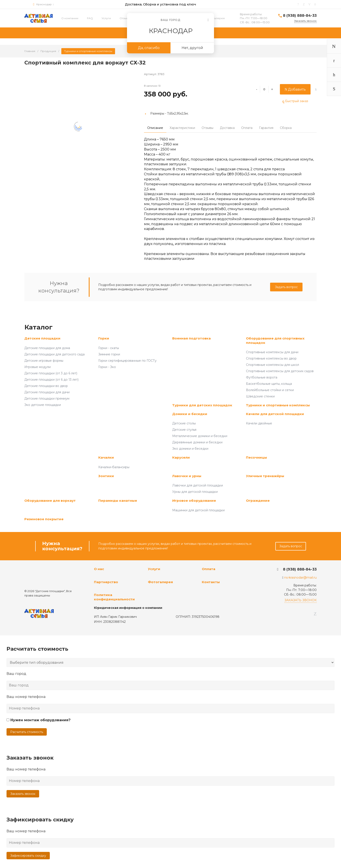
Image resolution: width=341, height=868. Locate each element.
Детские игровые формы (44, 361)
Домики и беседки (190, 414)
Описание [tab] (155, 128)
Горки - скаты (109, 348)
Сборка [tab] (286, 128)
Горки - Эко (107, 367)
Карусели (181, 457)
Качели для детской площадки (275, 414)
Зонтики (106, 476)
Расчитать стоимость (27, 732)
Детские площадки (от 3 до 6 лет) (51, 373)
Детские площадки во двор (46, 386)
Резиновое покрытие (44, 519)
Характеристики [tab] (182, 128)
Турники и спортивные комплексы (278, 405)
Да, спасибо (149, 48)
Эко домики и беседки (190, 449)
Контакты (211, 582)
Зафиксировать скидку (28, 856)
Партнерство (106, 582)
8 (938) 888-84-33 (300, 16)
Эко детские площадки (43, 405)
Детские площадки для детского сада (54, 354)
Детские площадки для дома (47, 348)
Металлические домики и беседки (200, 436)
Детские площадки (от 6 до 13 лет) (51, 380)
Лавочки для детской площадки (198, 485)
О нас (99, 569)
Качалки (106, 457)
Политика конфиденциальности (114, 597)
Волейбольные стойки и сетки (270, 390)
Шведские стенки (260, 396)
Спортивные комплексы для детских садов (280, 371)
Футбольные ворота (262, 377)
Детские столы (184, 423)
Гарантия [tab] (266, 128)
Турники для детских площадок (202, 405)
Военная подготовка (191, 338)
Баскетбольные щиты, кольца (269, 384)
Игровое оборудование (194, 501)
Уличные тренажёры (265, 476)
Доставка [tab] (227, 128)
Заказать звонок (23, 794)
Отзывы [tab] (207, 128)
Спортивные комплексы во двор (271, 358)
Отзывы (125, 18)
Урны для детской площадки (195, 492)
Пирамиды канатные (118, 501)
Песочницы (257, 457)
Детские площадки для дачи (47, 392)
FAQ (90, 18)
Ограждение (258, 501)
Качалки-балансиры (114, 467)
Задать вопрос (286, 287)
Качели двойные (259, 423)
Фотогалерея (215, 18)
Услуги (106, 18)
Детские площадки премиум (47, 399)
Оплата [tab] (247, 128)
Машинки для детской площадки (198, 510)
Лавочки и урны (187, 476)
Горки (104, 338)
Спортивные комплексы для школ (272, 365)
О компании (70, 18)
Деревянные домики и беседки (197, 442)
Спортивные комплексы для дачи (272, 352)
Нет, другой (192, 48)
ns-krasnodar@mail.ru (300, 578)
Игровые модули (38, 367)
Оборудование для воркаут (50, 501)
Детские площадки (42, 338)
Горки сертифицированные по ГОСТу (127, 361)
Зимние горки (109, 354)
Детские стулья (184, 430)
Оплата (209, 569)
